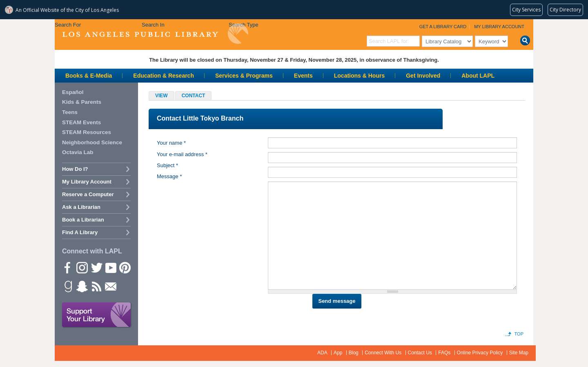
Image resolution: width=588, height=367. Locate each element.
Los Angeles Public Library (155, 34)
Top (519, 334)
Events (303, 76)
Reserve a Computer (88, 194)
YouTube (110, 267)
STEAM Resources (87, 132)
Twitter (96, 267)
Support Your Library (97, 315)
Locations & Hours (359, 76)
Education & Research (164, 76)
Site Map (519, 353)
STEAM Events (81, 122)
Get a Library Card (443, 27)
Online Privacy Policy (480, 353)
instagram (82, 267)
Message (169, 176)
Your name (171, 143)
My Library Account (499, 27)
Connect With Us (383, 353)
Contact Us (420, 353)
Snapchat (82, 286)
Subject (167, 165)
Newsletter (110, 286)
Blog (354, 353)
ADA (322, 353)
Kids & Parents (82, 102)
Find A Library (80, 232)
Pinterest (125, 267)
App (338, 353)
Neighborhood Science (92, 142)
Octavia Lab (78, 152)
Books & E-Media (89, 76)
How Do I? (75, 169)
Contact (197, 96)
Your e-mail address (182, 154)
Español (73, 92)
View (161, 96)
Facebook (67, 267)
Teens (70, 112)
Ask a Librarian (81, 207)
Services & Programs (244, 76)
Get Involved (423, 76)
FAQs (444, 353)
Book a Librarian (83, 220)
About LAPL (478, 76)
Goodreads (67, 286)
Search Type (244, 25)
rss (96, 286)
